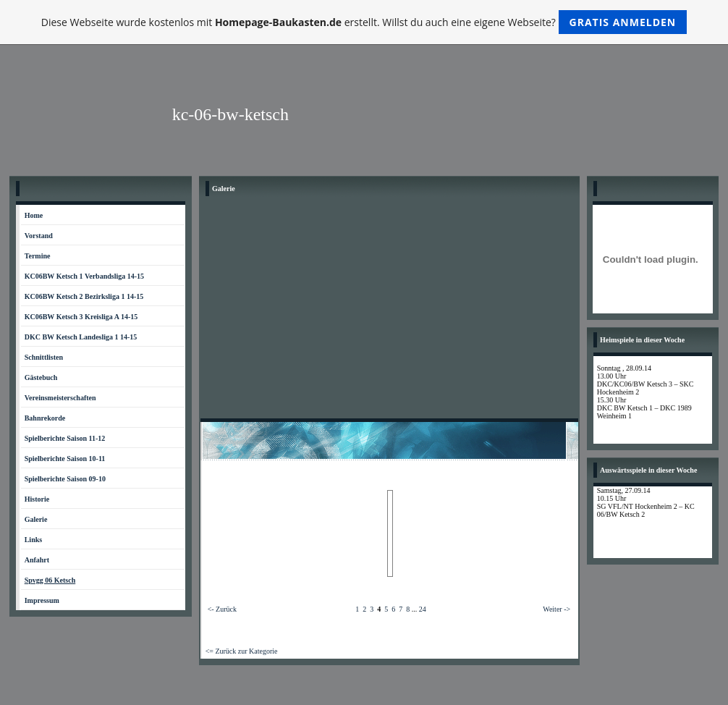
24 (423, 609)
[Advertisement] (389, 310)
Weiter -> (556, 609)
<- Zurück (222, 609)
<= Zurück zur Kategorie (242, 651)
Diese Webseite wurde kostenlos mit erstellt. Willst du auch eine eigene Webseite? (364, 22)
